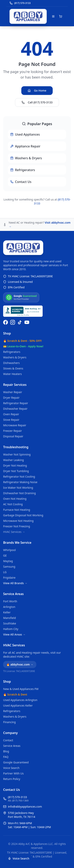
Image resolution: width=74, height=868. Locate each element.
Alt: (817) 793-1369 (18, 801)
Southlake (10, 623)
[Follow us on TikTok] (20, 322)
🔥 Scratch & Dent (15, 694)
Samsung (9, 567)
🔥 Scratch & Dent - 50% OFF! (22, 341)
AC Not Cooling (13, 504)
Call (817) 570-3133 (37, 102)
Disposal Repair (13, 436)
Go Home (37, 90)
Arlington (9, 607)
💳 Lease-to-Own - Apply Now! (23, 346)
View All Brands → (15, 583)
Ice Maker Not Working (18, 488)
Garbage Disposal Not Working (23, 515)
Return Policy (12, 779)
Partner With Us (13, 773)
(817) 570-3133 (17, 797)
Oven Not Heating (15, 499)
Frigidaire (9, 578)
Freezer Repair (13, 431)
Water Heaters (13, 374)
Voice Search (11, 768)
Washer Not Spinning (17, 454)
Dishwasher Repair (15, 409)
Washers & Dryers (15, 357)
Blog (6, 751)
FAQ (6, 757)
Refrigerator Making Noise (20, 482)
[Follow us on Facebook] (6, 322)
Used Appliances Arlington (20, 700)
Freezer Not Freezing (17, 526)
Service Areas (13, 594)
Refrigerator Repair (16, 403)
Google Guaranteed (16, 762)
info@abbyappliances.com (25, 807)
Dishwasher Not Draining (19, 493)
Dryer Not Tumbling (16, 471)
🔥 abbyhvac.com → (20, 664)
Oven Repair (11, 414)
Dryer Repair (11, 398)
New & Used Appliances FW (21, 689)
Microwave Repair (15, 425)
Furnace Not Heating (17, 510)
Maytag (8, 561)
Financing (9, 722)
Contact (8, 740)
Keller (7, 612)
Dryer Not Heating (15, 465)
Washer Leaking (14, 460)
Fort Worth (10, 601)
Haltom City (11, 629)
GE (5, 555)
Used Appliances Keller (18, 705)
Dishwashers (11, 363)
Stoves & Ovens (13, 368)
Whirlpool (9, 550)
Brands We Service (17, 543)
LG (5, 572)
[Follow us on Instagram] (13, 322)
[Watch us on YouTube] (27, 322)
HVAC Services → (14, 532)
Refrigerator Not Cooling (19, 477)
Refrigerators (12, 352)
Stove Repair (11, 420)
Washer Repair (13, 392)
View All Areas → (14, 634)
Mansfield (9, 618)
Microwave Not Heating (18, 521)
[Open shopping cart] (61, 16)
